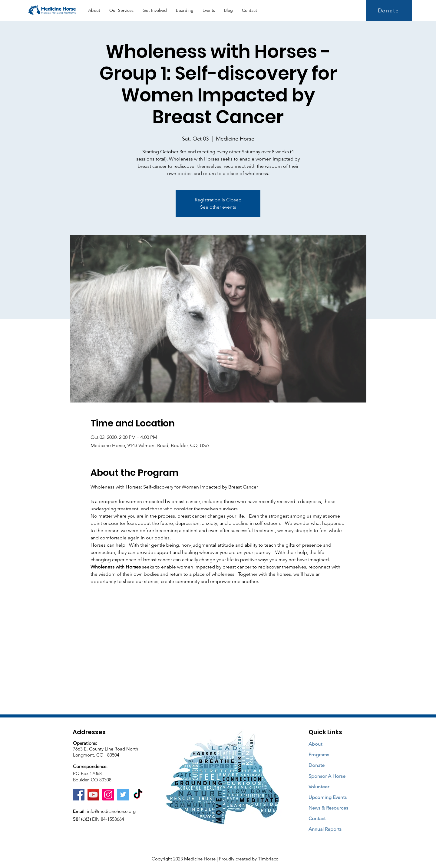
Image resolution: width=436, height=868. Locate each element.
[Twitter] (123, 795)
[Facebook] (79, 795)
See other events (218, 207)
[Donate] (389, 10)
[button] (121, 10)
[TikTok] (138, 795)
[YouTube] (93, 795)
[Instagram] (108, 795)
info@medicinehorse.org (111, 811)
